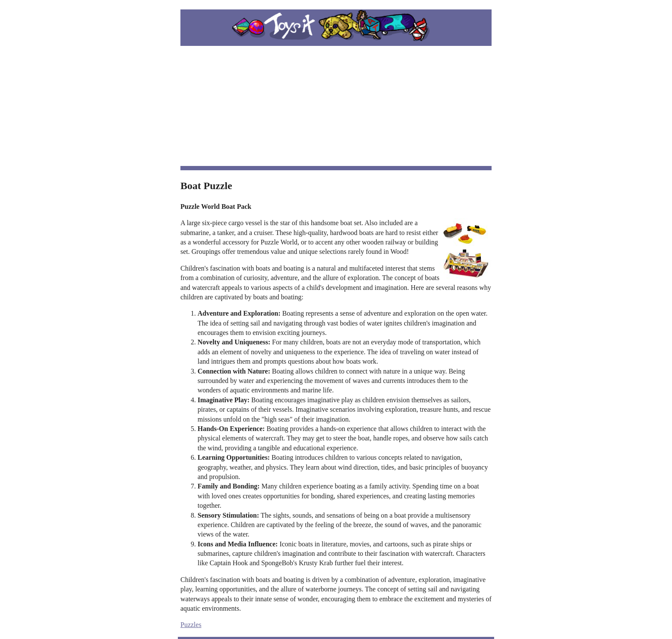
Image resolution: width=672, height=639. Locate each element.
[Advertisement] (336, 106)
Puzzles (191, 625)
